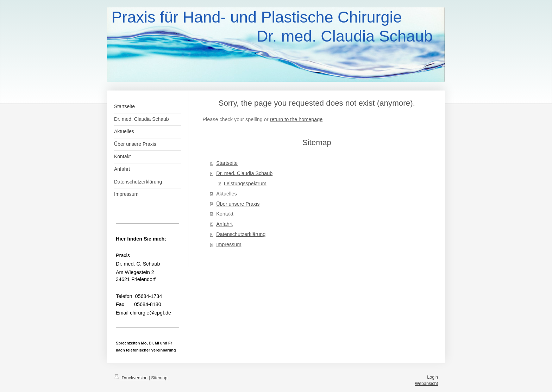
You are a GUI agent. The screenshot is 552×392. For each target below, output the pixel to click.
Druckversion (131, 378)
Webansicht (426, 384)
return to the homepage (296, 119)
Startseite (227, 163)
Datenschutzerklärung (241, 234)
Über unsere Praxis (238, 204)
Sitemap (159, 378)
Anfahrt (224, 224)
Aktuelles (226, 194)
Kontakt (225, 214)
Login (432, 377)
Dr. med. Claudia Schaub (244, 173)
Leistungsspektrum (245, 183)
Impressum (229, 244)
